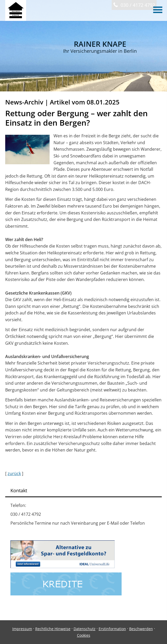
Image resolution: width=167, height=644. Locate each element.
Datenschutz (85, 629)
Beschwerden (141, 629)
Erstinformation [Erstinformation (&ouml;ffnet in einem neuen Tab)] (112, 629)
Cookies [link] (84, 635)
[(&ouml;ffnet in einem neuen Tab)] (63, 567)
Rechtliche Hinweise (53, 629)
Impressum (22, 629)
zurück (14, 473)
